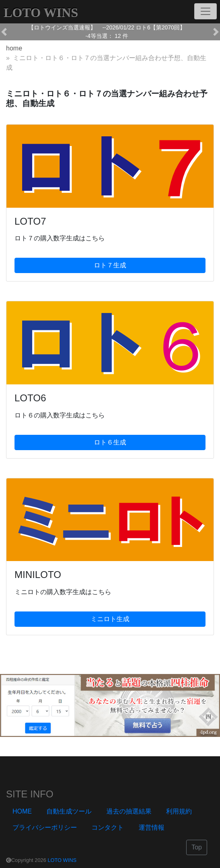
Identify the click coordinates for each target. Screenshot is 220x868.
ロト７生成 (110, 265)
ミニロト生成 (110, 619)
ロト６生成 (110, 442)
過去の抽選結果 (129, 811)
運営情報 (152, 827)
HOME (22, 811)
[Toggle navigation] (205, 11)
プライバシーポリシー (45, 827)
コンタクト (108, 827)
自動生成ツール (69, 811)
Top (197, 847)
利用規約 (179, 811)
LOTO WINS (62, 860)
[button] (4, 32)
